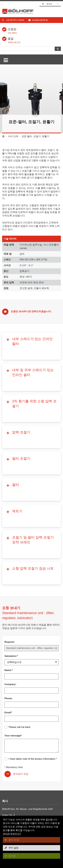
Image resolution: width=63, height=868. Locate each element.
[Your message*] (31, 657)
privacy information (45, 670)
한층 (7, 798)
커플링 (8, 784)
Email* (8, 624)
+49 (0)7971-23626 (15, 20)
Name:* (9, 582)
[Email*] (31, 630)
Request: (10, 553)
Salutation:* (11, 568)
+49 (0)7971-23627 (16, 744)
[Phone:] (31, 616)
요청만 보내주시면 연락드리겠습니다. (31, 311)
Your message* (13, 647)
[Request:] (31, 560)
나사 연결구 (11, 780)
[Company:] (31, 602)
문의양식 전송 (21, 685)
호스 (7, 791)
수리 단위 (13, 136)
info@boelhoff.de (40, 20)
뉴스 (7, 765)
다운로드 (9, 762)
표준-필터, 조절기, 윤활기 (35, 136)
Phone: (9, 610)
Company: (10, 596)
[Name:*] (31, 588)
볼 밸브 (8, 788)
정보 (7, 769)
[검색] (28, 49)
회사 (7, 758)
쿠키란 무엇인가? (12, 834)
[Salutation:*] (31, 574)
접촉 (7, 773)
